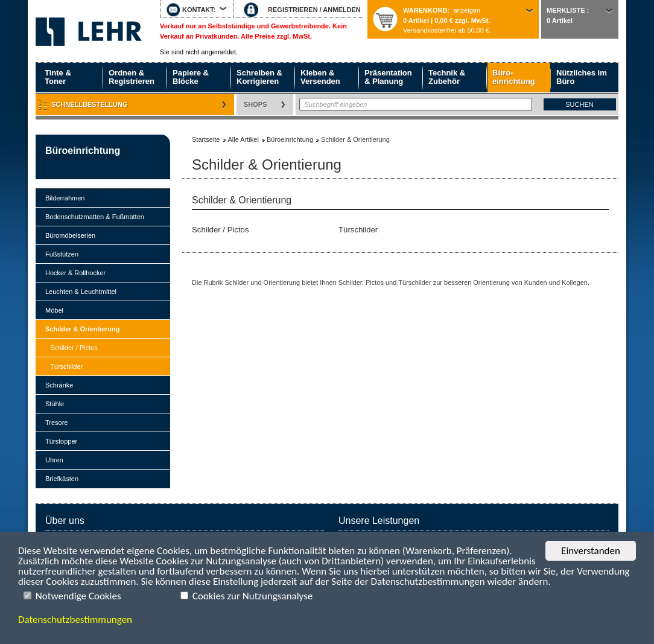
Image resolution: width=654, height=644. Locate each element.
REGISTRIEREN (293, 10)
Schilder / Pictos (74, 348)
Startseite (89, 31)
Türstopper (61, 441)
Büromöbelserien (70, 235)
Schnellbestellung (90, 104)
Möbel (54, 310)
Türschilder (66, 366)
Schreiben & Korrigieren (259, 77)
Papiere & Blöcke (191, 77)
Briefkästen (62, 479)
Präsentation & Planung (388, 77)
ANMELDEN (341, 10)
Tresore (57, 422)
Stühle (55, 404)
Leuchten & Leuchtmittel (81, 292)
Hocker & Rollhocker (75, 273)
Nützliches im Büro (582, 77)
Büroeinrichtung (83, 151)
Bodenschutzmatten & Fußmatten (95, 217)
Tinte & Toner (58, 77)
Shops (256, 104)
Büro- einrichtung (514, 77)
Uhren (54, 460)
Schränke (59, 385)
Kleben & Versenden (320, 77)
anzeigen (467, 10)
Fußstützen (62, 254)
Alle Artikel (243, 139)
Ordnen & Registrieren (132, 77)
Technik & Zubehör (447, 77)
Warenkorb (425, 10)
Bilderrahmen (65, 198)
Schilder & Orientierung (82, 329)
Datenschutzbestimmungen (75, 620)
